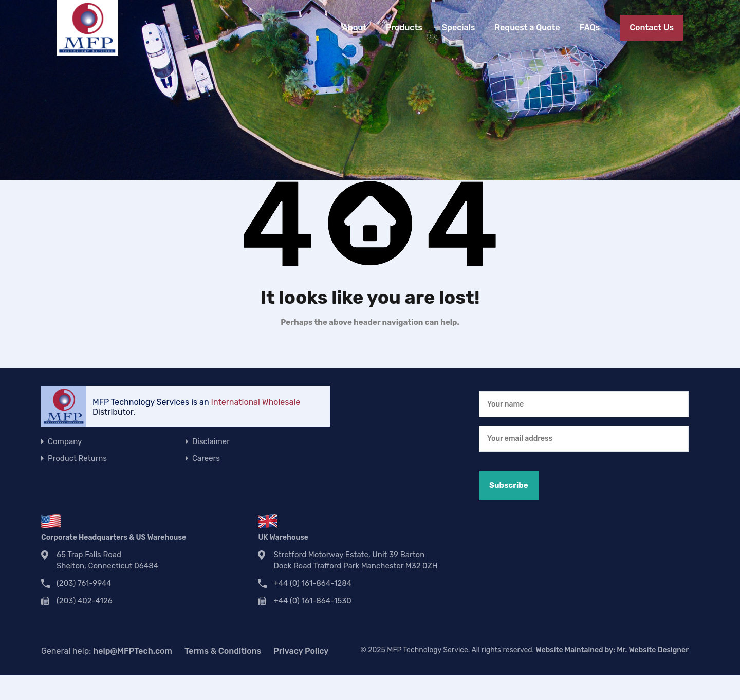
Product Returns (77, 458)
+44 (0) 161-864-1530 (312, 601)
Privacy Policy (301, 651)
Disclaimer (211, 441)
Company (65, 441)
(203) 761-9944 (84, 583)
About (354, 27)
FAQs (590, 27)
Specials (459, 27)
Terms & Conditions (223, 651)
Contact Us (652, 27)
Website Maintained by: (612, 650)
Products (404, 27)
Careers (206, 458)
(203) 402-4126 (85, 601)
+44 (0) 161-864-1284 (312, 583)
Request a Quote (527, 27)
